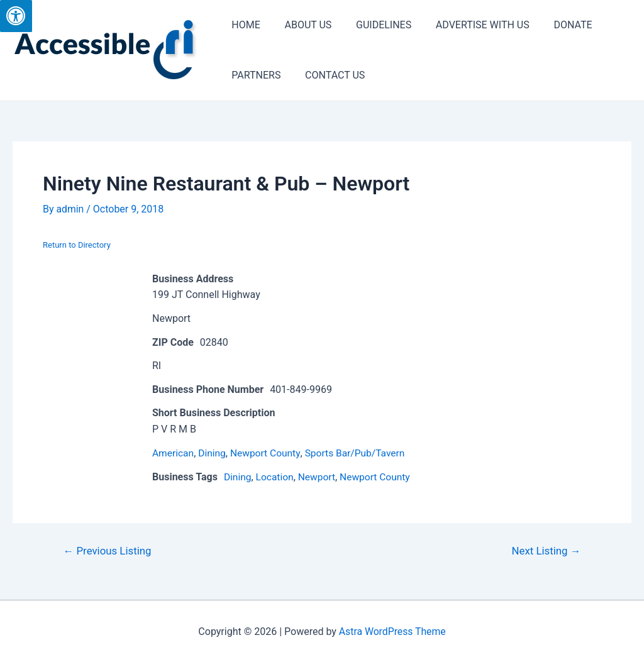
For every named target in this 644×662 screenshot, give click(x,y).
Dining (214, 452)
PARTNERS (254, 75)
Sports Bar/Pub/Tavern (360, 452)
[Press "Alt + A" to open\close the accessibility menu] (16, 16)
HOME (244, 25)
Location (276, 476)
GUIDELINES (373, 25)
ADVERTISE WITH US (468, 25)
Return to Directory (77, 245)
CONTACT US (329, 75)
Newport (319, 476)
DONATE (554, 25)
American (174, 452)
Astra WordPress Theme (392, 630)
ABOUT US (302, 25)
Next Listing (546, 550)
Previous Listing (108, 550)
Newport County (268, 452)
